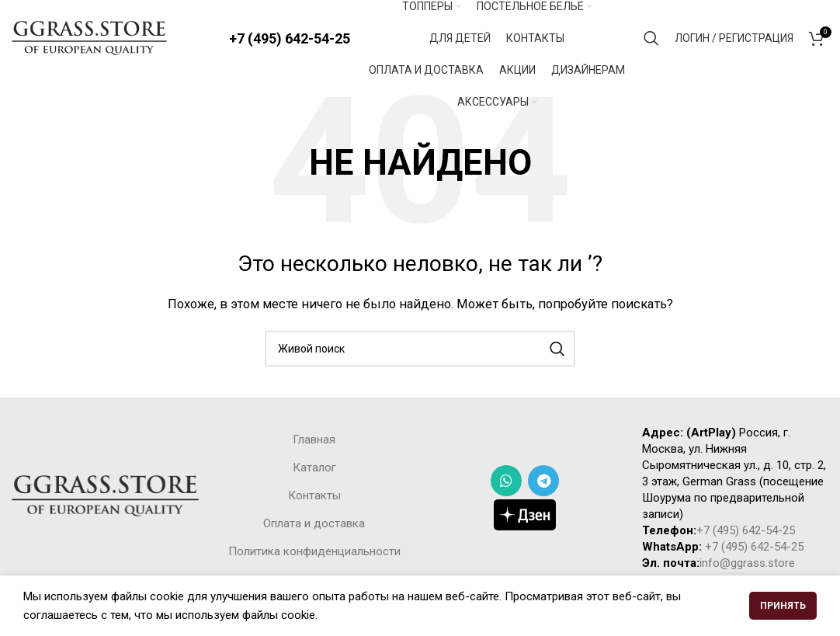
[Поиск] (651, 39)
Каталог (314, 469)
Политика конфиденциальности (314, 553)
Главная (314, 441)
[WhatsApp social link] (506, 481)
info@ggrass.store (747, 564)
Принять (783, 606)
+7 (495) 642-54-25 (290, 38)
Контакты (314, 497)
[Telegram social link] (543, 481)
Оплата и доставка (314, 525)
